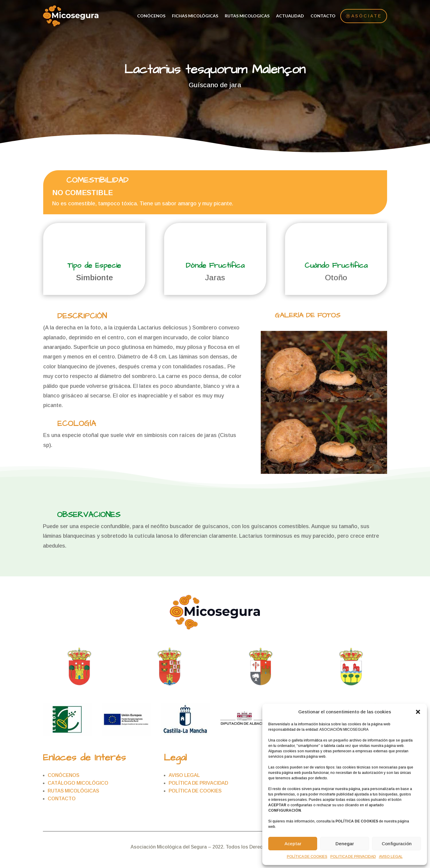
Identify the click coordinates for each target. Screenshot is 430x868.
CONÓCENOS (151, 16)
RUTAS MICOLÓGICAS (73, 791)
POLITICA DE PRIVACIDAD (353, 857)
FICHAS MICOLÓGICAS (195, 16)
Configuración (397, 844)
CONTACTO (323, 16)
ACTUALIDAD (290, 16)
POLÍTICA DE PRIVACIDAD (198, 783)
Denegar (345, 844)
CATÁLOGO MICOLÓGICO (78, 783)
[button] (418, 712)
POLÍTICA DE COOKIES (307, 857)
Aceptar (293, 844)
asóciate (367, 16)
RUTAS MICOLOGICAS (247, 16)
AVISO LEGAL (391, 857)
